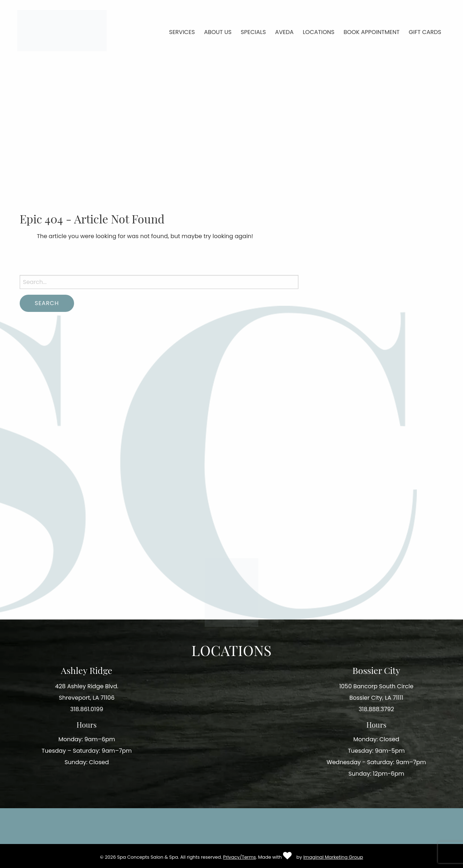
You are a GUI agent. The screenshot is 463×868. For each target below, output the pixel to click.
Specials (253, 32)
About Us (218, 32)
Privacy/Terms (240, 857)
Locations (318, 32)
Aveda (284, 32)
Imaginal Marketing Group (333, 857)
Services (182, 32)
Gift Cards (425, 32)
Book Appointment (371, 32)
